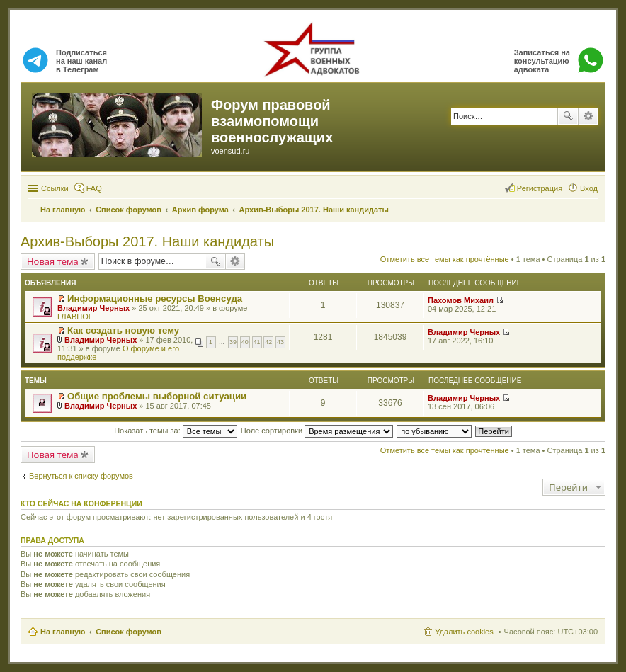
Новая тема (53, 261)
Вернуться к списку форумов (81, 476)
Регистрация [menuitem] (540, 188)
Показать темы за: (176, 431)
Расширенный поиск (588, 116)
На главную (63, 632)
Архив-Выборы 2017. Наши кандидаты (147, 241)
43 (280, 342)
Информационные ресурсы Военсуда (155, 298)
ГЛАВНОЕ (75, 317)
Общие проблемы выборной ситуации (157, 396)
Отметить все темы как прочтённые (445, 259)
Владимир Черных (93, 308)
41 (257, 342)
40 (245, 342)
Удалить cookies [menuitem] (464, 632)
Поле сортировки (317, 431)
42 (268, 342)
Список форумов (129, 632)
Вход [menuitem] (589, 188)
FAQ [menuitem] (94, 188)
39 (233, 342)
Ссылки (55, 188)
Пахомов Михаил (461, 300)
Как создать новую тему (123, 330)
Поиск (568, 116)
